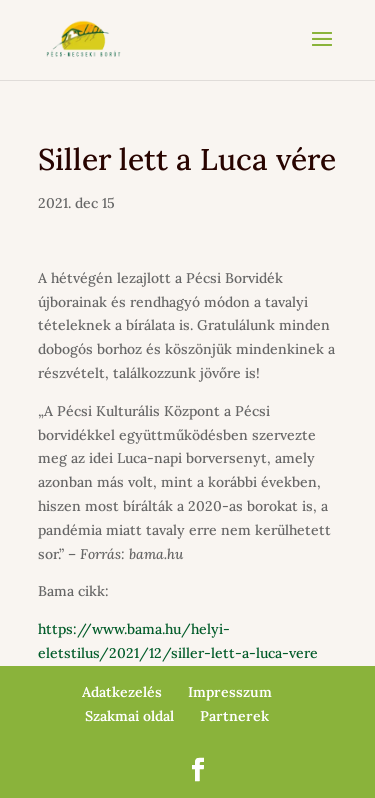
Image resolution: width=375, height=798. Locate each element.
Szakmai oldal (129, 716)
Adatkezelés (122, 692)
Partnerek (234, 716)
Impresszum (230, 692)
